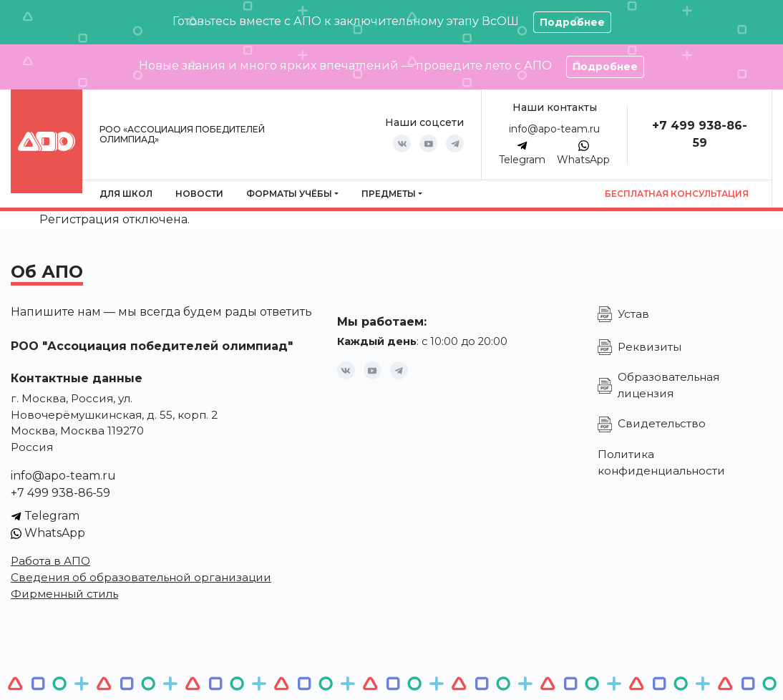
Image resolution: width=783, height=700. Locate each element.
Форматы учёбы (289, 194)
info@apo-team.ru (554, 129)
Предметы (389, 194)
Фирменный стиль (64, 594)
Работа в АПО (50, 561)
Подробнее (572, 22)
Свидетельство (662, 423)
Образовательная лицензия (668, 385)
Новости (199, 194)
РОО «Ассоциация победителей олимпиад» (182, 134)
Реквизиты (650, 347)
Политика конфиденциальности (661, 462)
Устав (633, 314)
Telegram (522, 153)
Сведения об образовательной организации (141, 577)
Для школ (126, 194)
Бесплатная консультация (677, 194)
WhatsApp (583, 153)
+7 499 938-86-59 (60, 493)
